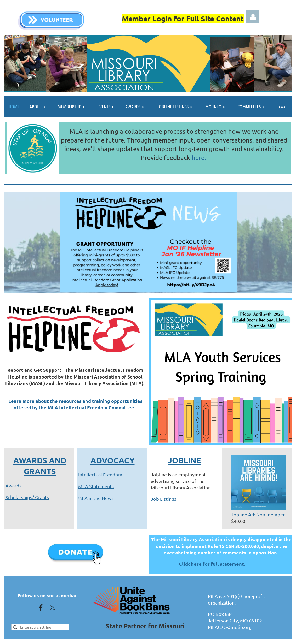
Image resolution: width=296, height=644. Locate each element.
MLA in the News (95, 498)
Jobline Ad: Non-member (258, 514)
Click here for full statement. (212, 564)
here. (199, 158)
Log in (253, 17)
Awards (13, 485)
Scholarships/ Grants (27, 497)
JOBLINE (184, 460)
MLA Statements (96, 486)
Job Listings (164, 499)
